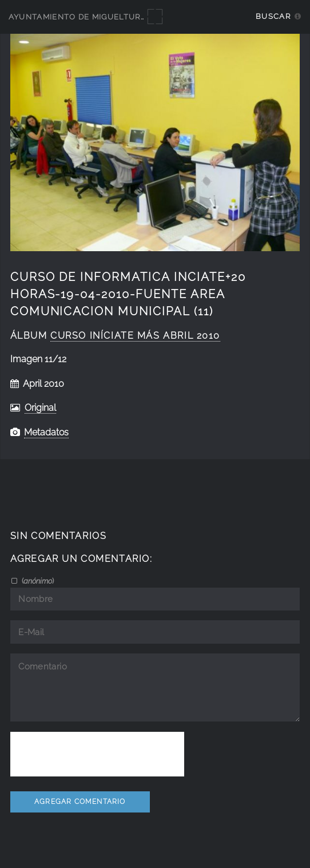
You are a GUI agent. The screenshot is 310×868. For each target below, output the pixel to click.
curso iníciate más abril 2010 (135, 336)
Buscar (273, 16)
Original (40, 408)
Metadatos (46, 432)
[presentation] (97, 754)
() (37, 581)
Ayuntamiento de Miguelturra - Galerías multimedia (133, 17)
